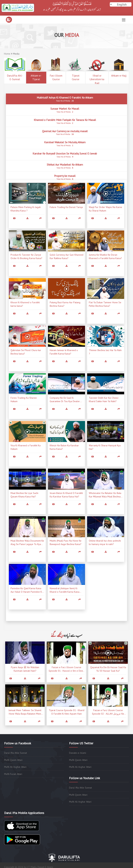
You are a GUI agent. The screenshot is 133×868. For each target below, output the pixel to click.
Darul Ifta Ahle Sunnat (15, 753)
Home (7, 54)
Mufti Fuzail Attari (13, 774)
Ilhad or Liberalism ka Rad (97, 79)
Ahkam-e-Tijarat (36, 77)
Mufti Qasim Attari (13, 760)
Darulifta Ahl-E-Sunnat (15, 77)
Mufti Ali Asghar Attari (15, 767)
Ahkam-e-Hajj (119, 76)
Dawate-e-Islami (78, 753)
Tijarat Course (76, 77)
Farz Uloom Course (56, 77)
